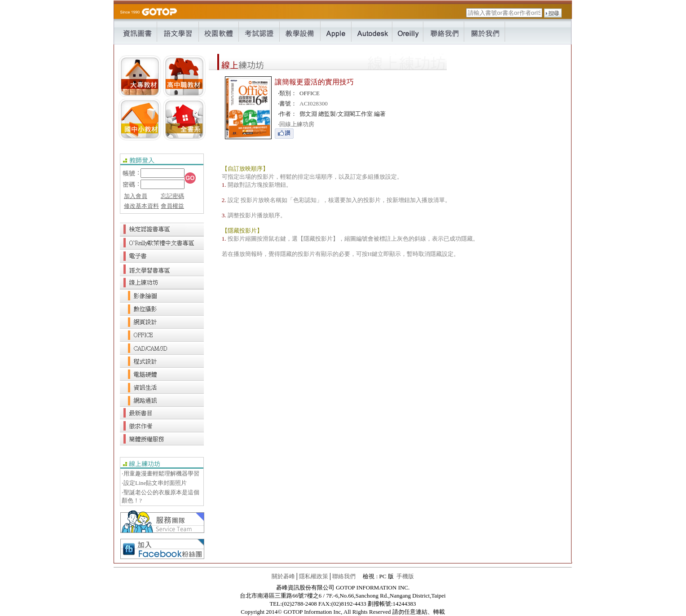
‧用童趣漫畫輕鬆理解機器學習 (161, 473)
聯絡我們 (344, 576)
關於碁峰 (283, 576)
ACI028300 (314, 103)
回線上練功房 (296, 124)
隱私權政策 (314, 576)
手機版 (405, 576)
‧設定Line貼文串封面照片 (154, 483)
